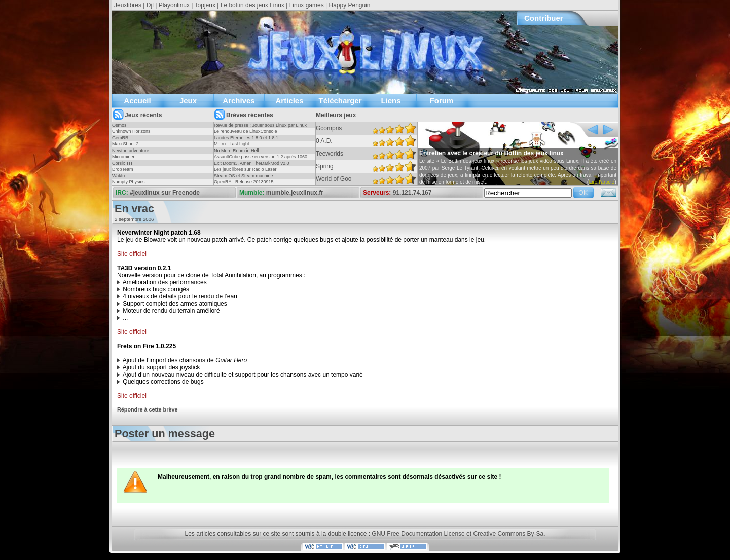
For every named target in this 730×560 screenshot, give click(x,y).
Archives (239, 101)
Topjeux (205, 5)
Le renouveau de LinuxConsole (246, 131)
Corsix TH (122, 163)
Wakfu (118, 176)
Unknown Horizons (131, 131)
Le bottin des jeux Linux (252, 5)
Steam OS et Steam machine (244, 176)
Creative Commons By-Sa (508, 534)
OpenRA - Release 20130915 (244, 182)
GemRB (120, 138)
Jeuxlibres (128, 5)
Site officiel (132, 254)
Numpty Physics (129, 182)
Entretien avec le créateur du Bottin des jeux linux (491, 153)
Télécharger (340, 101)
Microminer (123, 157)
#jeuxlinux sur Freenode (165, 193)
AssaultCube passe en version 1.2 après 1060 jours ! (261, 160)
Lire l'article (602, 182)
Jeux (188, 101)
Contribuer (544, 18)
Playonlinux (174, 5)
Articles (289, 101)
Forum (442, 101)
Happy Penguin (349, 5)
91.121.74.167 (412, 193)
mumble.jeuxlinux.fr (295, 193)
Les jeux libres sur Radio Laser (245, 169)
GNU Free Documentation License (418, 534)
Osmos (119, 125)
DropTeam (123, 169)
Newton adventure (131, 151)
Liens (391, 101)
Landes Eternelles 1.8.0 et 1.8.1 (246, 138)
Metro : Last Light (232, 144)
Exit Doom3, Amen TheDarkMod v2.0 (251, 163)
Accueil (137, 101)
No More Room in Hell (236, 151)
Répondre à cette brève (147, 409)
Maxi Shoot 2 (125, 144)
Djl (150, 5)
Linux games (307, 5)
